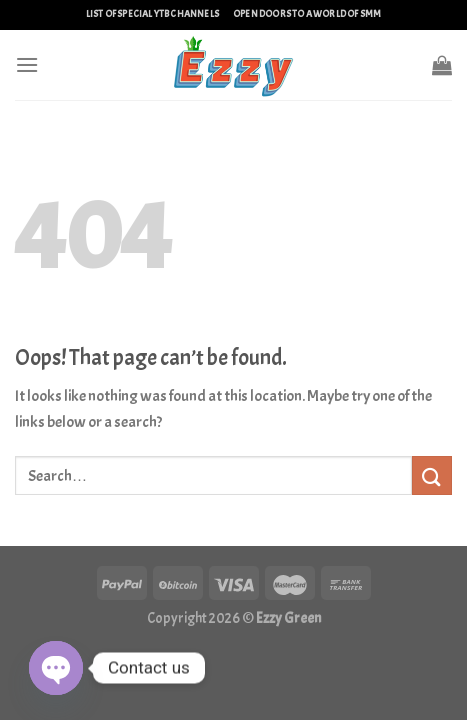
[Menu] (27, 64)
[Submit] (432, 475)
